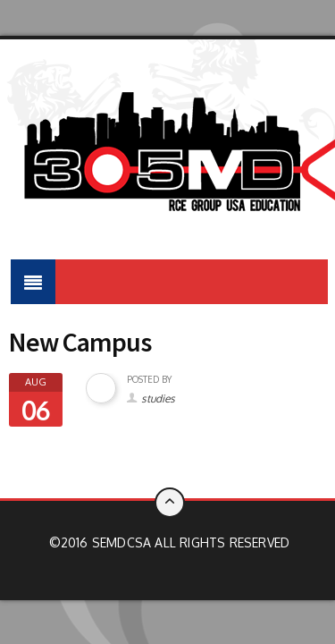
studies (158, 398)
